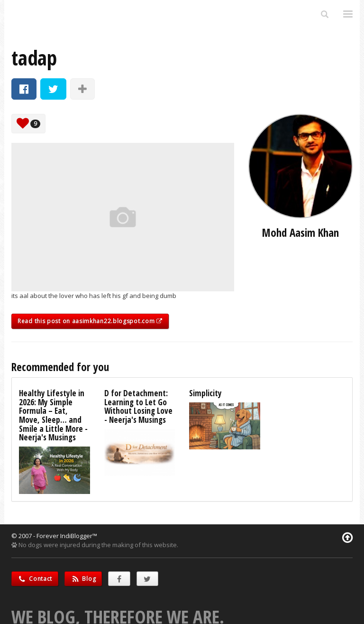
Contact (35, 579)
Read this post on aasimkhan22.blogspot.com (90, 321)
